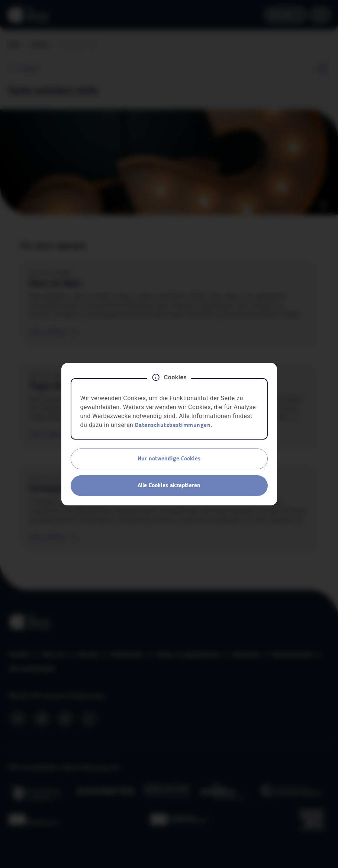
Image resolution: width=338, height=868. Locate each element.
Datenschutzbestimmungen (173, 425)
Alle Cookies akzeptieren (169, 486)
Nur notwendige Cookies (169, 459)
